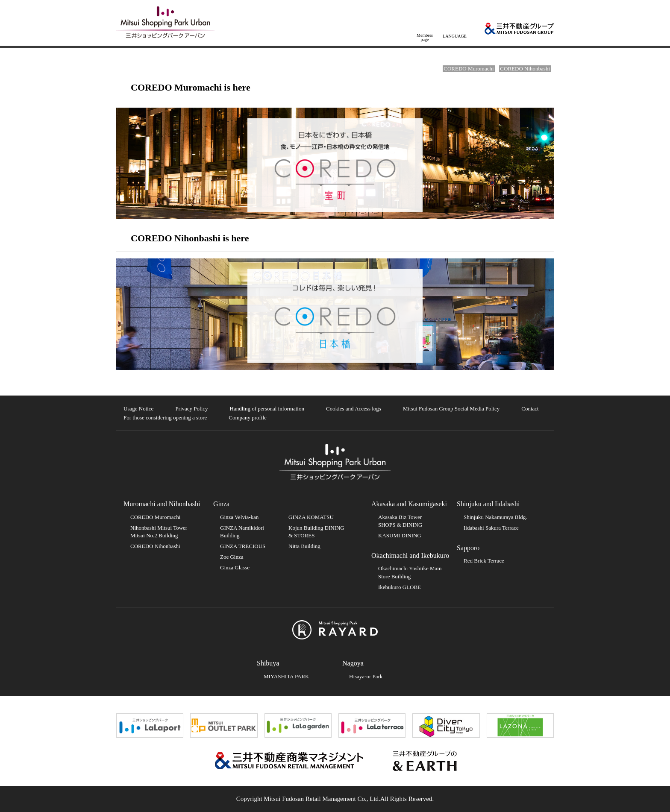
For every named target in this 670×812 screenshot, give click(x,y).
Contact (530, 409)
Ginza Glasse (235, 567)
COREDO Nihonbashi (525, 69)
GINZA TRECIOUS (243, 546)
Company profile (247, 418)
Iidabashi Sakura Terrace (491, 528)
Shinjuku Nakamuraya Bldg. (495, 517)
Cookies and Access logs (354, 409)
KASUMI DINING (400, 535)
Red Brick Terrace (484, 561)
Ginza (221, 504)
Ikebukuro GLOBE (400, 587)
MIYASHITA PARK (286, 676)
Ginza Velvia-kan (239, 517)
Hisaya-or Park (366, 676)
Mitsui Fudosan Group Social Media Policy (451, 409)
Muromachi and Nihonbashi (162, 504)
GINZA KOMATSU (311, 517)
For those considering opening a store (165, 418)
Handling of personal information (267, 409)
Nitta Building (304, 546)
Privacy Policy (191, 409)
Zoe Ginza (232, 557)
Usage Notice (138, 409)
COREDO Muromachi (469, 69)
